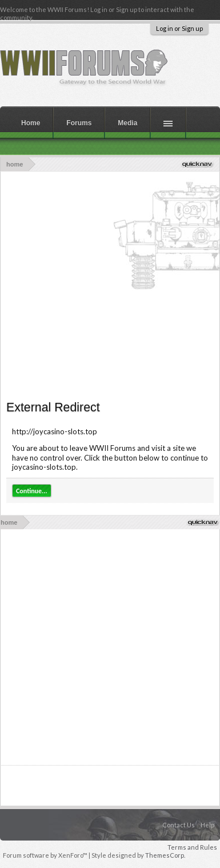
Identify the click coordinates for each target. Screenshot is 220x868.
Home (31, 123)
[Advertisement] (107, 285)
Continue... (32, 491)
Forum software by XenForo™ (46, 855)
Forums (79, 123)
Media (127, 123)
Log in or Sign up (179, 28)
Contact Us (179, 825)
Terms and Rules (192, 847)
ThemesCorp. (165, 855)
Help (207, 825)
